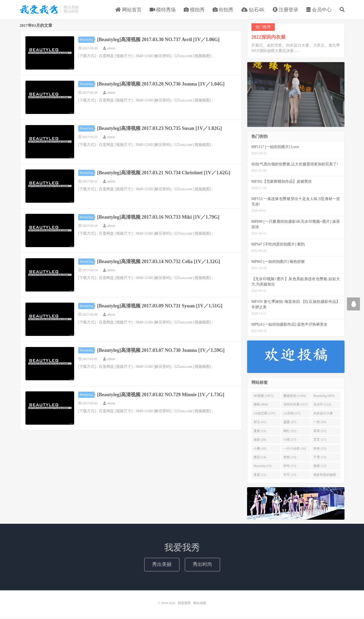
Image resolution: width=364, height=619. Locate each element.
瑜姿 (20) (260, 440)
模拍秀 (194, 10)
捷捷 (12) (320, 467)
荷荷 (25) (320, 431)
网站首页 (128, 10)
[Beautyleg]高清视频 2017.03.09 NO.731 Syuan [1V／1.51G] (160, 306)
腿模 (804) (261, 405)
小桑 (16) (260, 449)
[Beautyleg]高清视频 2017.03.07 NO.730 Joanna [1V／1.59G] (161, 351)
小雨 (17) (290, 440)
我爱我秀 (39, 10)
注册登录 (286, 10)
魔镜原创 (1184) (295, 397)
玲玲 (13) (290, 467)
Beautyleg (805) (324, 397)
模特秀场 (163, 10)
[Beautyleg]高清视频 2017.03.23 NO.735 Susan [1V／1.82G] (160, 129)
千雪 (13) (320, 458)
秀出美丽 (162, 565)
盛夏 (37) (290, 423)
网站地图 (200, 604)
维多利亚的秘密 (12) (325, 476)
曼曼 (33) (260, 431)
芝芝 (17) (320, 440)
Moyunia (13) (263, 467)
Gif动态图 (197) (265, 414)
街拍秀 (223, 10)
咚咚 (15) (320, 449)
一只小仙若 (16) (295, 449)
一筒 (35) (320, 423)
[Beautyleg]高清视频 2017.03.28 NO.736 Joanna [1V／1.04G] (161, 84)
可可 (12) (290, 475)
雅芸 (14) (260, 458)
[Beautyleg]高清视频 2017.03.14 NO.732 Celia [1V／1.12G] (159, 262)
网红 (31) (290, 431)
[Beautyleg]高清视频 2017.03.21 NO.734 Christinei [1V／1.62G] (164, 173)
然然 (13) (290, 458)
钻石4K (253, 10)
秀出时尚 (202, 565)
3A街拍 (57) (292, 414)
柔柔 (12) (260, 475)
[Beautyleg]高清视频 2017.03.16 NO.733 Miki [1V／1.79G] (158, 218)
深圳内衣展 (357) (295, 405)
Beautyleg (87, 40)
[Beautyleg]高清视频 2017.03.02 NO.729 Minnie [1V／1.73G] (161, 395)
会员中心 (319, 10)
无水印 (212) (322, 405)
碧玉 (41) (260, 423)
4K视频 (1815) (264, 397)
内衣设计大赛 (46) (323, 415)
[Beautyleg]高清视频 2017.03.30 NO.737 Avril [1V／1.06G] (158, 40)
